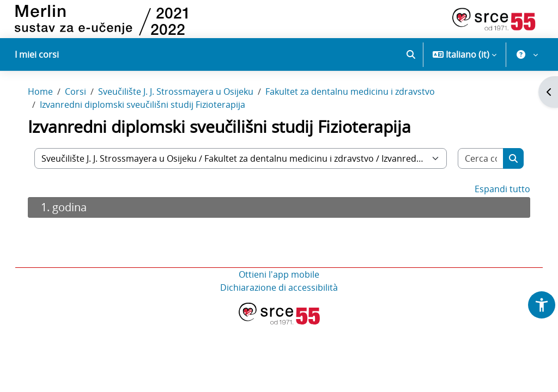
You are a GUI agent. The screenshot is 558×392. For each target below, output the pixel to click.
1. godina (75, 223)
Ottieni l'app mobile (279, 291)
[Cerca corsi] (471, 175)
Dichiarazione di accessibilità (279, 304)
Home (51, 108)
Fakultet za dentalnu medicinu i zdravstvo (361, 108)
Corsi (86, 108)
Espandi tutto (492, 205)
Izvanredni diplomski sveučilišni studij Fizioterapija (153, 121)
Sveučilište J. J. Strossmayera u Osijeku (187, 108)
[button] (411, 54)
